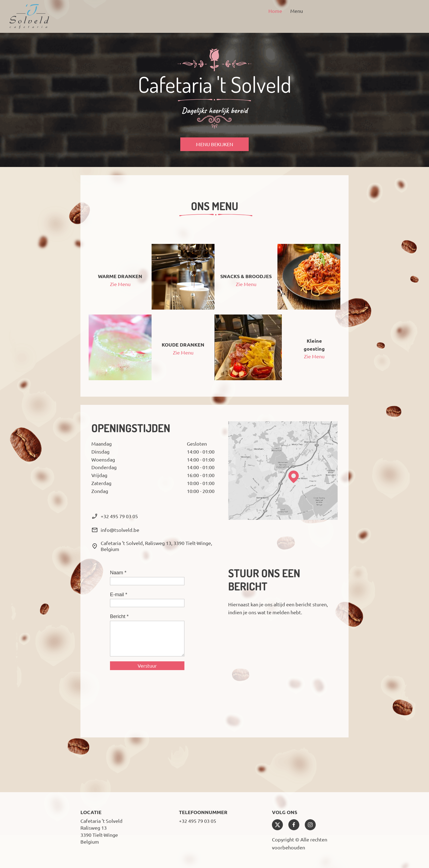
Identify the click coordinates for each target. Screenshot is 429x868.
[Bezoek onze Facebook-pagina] (294, 825)
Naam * (118, 573)
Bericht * (119, 616)
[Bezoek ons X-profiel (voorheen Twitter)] (277, 825)
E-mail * (119, 595)
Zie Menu (120, 284)
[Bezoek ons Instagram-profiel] (310, 825)
